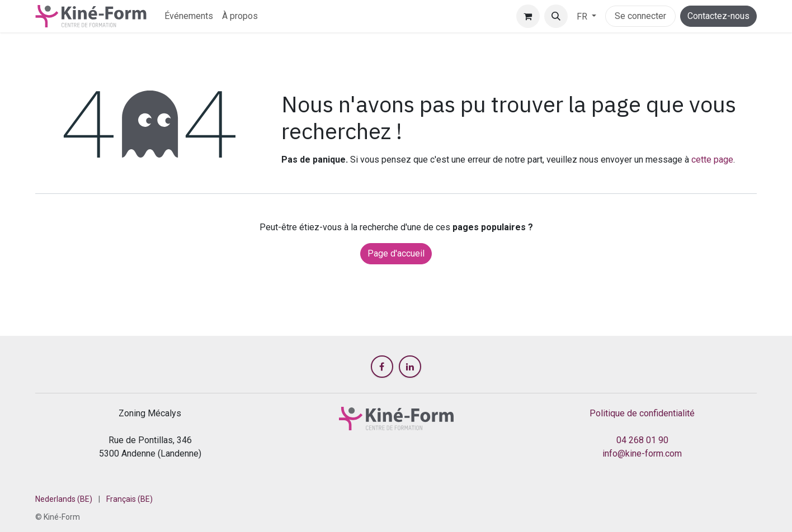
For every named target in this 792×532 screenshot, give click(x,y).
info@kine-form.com (642, 453)
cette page (712, 160)
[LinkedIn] (410, 367)
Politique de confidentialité (642, 413)
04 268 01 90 (642, 440)
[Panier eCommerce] (528, 16)
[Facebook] (382, 367)
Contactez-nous (718, 16)
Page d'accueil (396, 253)
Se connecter (640, 16)
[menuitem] (189, 16)
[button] (556, 16)
